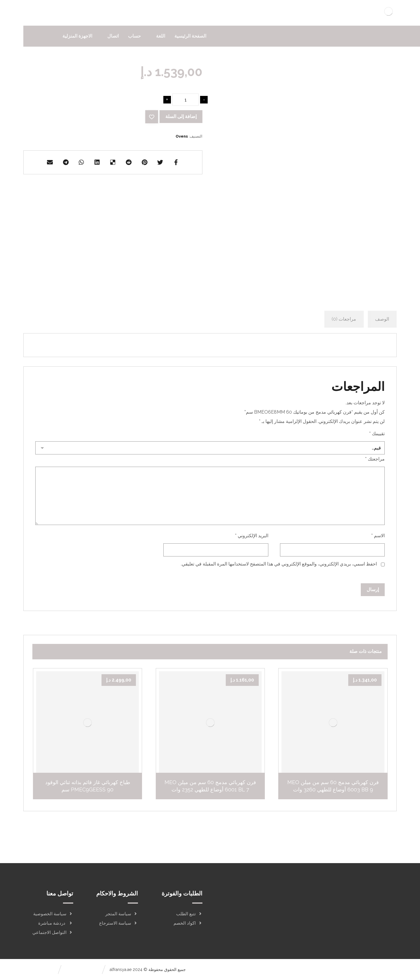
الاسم (378, 536)
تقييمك (377, 434)
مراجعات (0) (344, 319)
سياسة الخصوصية (53, 914)
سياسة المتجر (122, 914)
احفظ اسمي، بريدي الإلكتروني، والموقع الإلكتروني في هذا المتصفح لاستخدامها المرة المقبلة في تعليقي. (279, 564)
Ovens (182, 136)
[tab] (382, 319)
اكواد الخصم (188, 923)
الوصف (382, 319)
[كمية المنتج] (185, 100)
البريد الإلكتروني (252, 536)
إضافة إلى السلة (181, 116)
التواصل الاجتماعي (53, 932)
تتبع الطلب (189, 914)
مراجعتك (375, 459)
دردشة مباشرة (56, 923)
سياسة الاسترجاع (119, 923)
